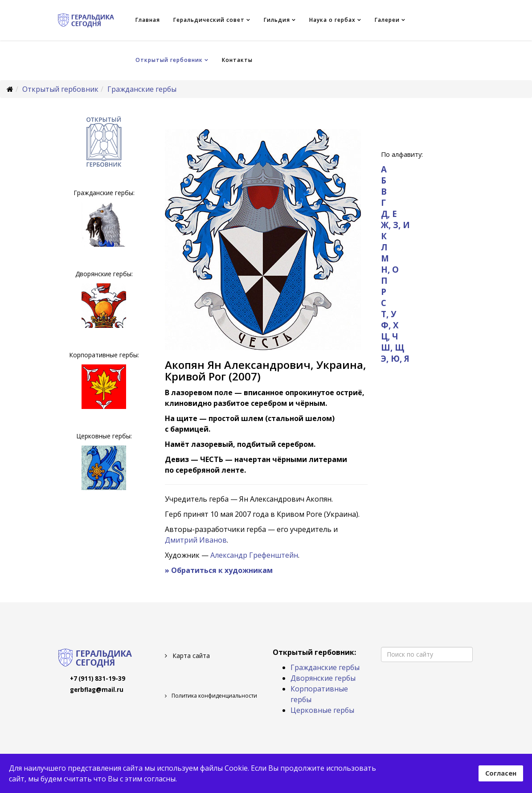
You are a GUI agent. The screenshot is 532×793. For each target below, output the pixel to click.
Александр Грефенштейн (254, 555)
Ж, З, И (395, 225)
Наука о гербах (332, 20)
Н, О (390, 269)
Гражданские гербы (142, 89)
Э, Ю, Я (395, 358)
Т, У (389, 314)
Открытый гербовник (169, 60)
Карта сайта (190, 656)
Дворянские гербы (323, 678)
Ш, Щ (393, 347)
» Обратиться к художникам (219, 570)
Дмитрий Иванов (196, 540)
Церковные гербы (322, 710)
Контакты (237, 60)
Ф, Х (390, 325)
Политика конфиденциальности (214, 696)
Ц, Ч (390, 336)
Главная (148, 20)
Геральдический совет (209, 20)
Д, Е (389, 214)
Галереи (387, 20)
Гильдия (277, 20)
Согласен (501, 773)
